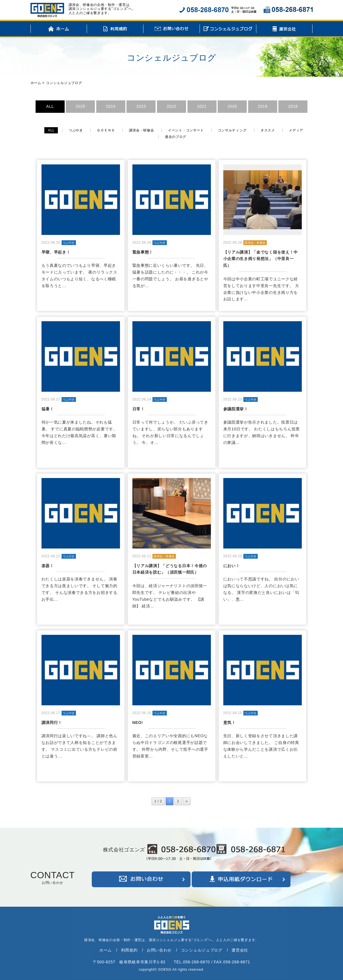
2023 (141, 106)
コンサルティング (232, 130)
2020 (232, 106)
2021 (202, 106)
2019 (263, 106)
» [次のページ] (187, 801)
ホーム (59, 30)
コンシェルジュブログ (228, 30)
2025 (80, 106)
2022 (172, 106)
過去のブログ (176, 137)
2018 (293, 106)
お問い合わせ (172, 30)
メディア (296, 130)
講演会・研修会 (142, 130)
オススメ (268, 130)
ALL (50, 106)
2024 (111, 106)
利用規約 (115, 30)
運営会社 (284, 30)
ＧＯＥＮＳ (106, 130)
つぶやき (76, 130)
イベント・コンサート (186, 130)
